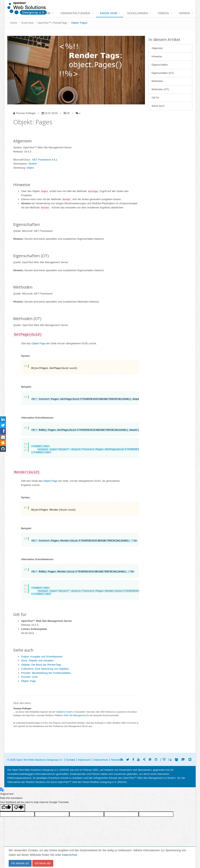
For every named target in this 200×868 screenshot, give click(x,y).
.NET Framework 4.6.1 (44, 160)
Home (14, 23)
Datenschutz (70, 855)
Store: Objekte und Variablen (37, 661)
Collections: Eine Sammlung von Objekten (45, 669)
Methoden (157, 81)
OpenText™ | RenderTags (52, 23)
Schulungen (137, 13)
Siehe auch (158, 106)
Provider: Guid (29, 677)
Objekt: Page (29, 681)
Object (30, 168)
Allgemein (157, 48)
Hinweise (157, 56)
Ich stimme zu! (20, 863)
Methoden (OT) (160, 89)
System (33, 164)
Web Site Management (75, 715)
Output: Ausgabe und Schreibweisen (42, 657)
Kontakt (71, 760)
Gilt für (155, 98)
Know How (109, 13)
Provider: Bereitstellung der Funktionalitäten (46, 673)
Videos (163, 13)
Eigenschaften (160, 65)
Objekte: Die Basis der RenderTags (41, 665)
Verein (184, 13)
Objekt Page (38, 343)
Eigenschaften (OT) (163, 73)
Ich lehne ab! (43, 863)
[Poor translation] (19, 808)
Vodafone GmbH (64, 712)
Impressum (84, 760)
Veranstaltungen (75, 13)
